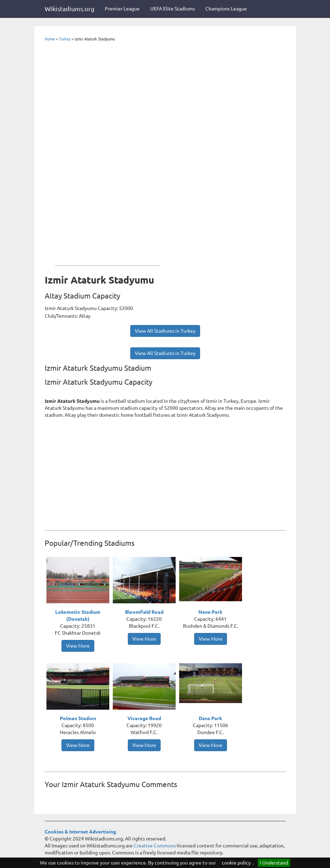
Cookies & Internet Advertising (80, 832)
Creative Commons (155, 846)
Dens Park (210, 718)
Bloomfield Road (144, 612)
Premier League (122, 9)
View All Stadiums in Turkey (165, 331)
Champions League (226, 9)
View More (78, 646)
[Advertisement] (108, 152)
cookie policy (236, 863)
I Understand (274, 863)
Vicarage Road (144, 718)
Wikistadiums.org (69, 9)
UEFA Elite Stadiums (173, 9)
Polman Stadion (78, 718)
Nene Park (210, 612)
